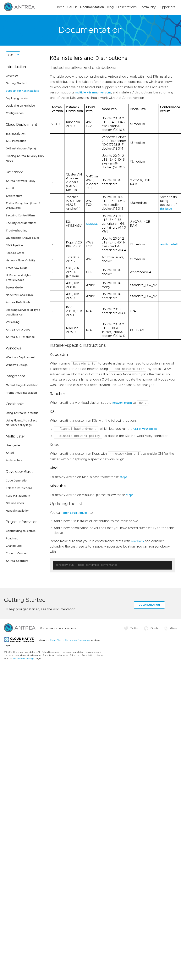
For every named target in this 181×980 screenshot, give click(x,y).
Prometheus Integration (21, 393)
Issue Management (18, 496)
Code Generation (17, 481)
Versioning (13, 322)
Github (151, 628)
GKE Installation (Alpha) (21, 149)
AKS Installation (16, 141)
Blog (110, 7)
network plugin (122, 403)
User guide (13, 446)
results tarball (169, 245)
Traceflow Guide (17, 268)
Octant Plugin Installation (22, 385)
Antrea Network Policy (21, 181)
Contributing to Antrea (21, 531)
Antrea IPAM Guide (18, 303)
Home (60, 7)
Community (148, 7)
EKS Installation (16, 134)
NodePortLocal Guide (20, 295)
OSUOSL (92, 224)
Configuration (15, 113)
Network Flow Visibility (21, 261)
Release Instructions (19, 488)
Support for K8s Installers (22, 91)
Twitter (131, 628)
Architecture (14, 196)
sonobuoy (137, 542)
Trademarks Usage (24, 659)
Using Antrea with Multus (22, 413)
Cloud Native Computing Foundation (70, 640)
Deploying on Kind (18, 98)
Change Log (14, 546)
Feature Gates (15, 253)
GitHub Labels (15, 503)
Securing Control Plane (21, 216)
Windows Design (17, 365)
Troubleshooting (17, 231)
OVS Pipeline (14, 246)
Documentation (92, 7)
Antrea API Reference (20, 337)
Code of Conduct (17, 554)
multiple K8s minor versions (93, 93)
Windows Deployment (20, 358)
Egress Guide (14, 288)
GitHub (72, 7)
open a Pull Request (76, 513)
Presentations (127, 7)
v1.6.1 (11, 55)
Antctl (10, 189)
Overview (12, 76)
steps (123, 478)
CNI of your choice (145, 429)
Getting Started (16, 83)
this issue (166, 209)
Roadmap (12, 539)
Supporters (167, 7)
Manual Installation (18, 511)
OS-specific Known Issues (23, 238)
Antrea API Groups (18, 330)
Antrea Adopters (17, 561)
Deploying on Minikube (20, 106)
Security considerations (21, 223)
